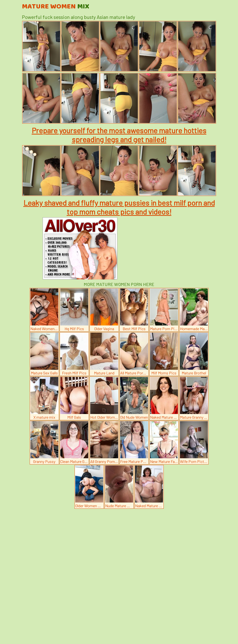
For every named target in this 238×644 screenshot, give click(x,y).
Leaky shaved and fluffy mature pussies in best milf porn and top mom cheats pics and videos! (119, 207)
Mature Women (56, 7)
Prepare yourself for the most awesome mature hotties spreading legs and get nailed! (119, 135)
